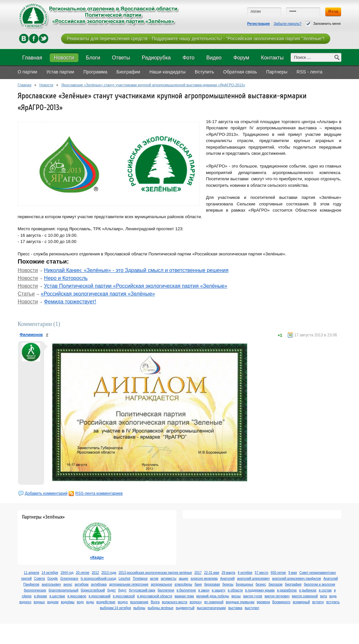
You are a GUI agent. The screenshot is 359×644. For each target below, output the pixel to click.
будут (122, 590)
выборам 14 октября (115, 608)
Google (53, 579)
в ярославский (100, 596)
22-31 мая (212, 573)
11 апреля (32, 573)
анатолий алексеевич (253, 579)
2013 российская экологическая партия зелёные (155, 573)
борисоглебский (93, 590)
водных (39, 602)
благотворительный (64, 590)
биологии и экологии (319, 584)
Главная (25, 85)
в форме (41, 596)
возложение (139, 602)
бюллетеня (166, 590)
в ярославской (124, 596)
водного (25, 602)
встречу (318, 602)
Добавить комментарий (46, 493)
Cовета (39, 579)
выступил (252, 608)
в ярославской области (155, 596)
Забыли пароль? (288, 24)
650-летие (278, 573)
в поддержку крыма (260, 590)
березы (228, 584)
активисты (169, 579)
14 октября (50, 573)
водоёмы (68, 602)
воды (90, 602)
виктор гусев (253, 596)
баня (198, 584)
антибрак (81, 584)
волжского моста (174, 602)
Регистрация (258, 24)
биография (293, 584)
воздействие (106, 602)
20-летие (83, 573)
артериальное (161, 584)
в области (235, 590)
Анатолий (227, 579)
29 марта (229, 573)
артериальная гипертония (129, 584)
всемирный (301, 602)
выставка (235, 608)
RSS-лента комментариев (99, 493)
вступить (333, 602)
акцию (184, 579)
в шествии (57, 596)
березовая (212, 584)
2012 (95, 573)
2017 (198, 573)
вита (324, 596)
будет (111, 590)
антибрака (99, 584)
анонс (68, 584)
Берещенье (244, 584)
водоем (53, 602)
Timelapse (140, 579)
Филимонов (31, 335)
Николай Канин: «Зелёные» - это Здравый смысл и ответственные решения (136, 270)
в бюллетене (186, 590)
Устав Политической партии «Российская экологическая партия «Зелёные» (136, 286)
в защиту (219, 590)
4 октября (245, 573)
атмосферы (183, 584)
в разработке (287, 590)
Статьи (26, 294)
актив (154, 579)
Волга (155, 602)
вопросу (196, 602)
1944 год (67, 573)
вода (333, 596)
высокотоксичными (211, 608)
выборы (139, 608)
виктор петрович (277, 596)
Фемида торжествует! (70, 302)
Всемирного (281, 602)
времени (263, 602)
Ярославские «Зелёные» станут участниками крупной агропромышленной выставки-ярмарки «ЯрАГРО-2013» (153, 85)
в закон (204, 590)
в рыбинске (308, 590)
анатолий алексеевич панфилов (297, 579)
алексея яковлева (204, 579)
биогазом (275, 584)
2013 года (109, 573)
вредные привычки (240, 602)
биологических (35, 590)
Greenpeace (69, 579)
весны (236, 596)
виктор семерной (305, 596)
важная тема (184, 596)
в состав (325, 590)
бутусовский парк (142, 590)
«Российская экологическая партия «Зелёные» (98, 294)
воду (80, 602)
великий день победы (213, 596)
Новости (46, 85)
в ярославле (77, 596)
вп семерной (214, 602)
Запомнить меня (323, 24)
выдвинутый (185, 608)
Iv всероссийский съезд (99, 579)
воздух (123, 602)
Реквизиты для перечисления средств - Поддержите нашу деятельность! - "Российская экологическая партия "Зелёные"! (196, 39)
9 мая (293, 573)
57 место (261, 573)
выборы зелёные (161, 608)
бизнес (261, 584)
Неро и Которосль (66, 278)
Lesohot (125, 579)
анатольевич (51, 584)
